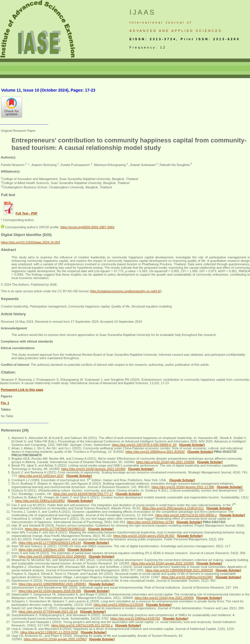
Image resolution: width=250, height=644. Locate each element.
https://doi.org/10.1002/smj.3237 (41, 476)
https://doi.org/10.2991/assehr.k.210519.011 (173, 508)
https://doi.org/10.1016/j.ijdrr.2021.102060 (165, 462)
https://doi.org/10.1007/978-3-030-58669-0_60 (144, 445)
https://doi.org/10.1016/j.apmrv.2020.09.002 (144, 536)
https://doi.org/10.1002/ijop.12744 (150, 522)
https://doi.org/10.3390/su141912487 (187, 577)
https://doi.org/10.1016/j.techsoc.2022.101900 (93, 469)
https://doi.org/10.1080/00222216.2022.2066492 (52, 556)
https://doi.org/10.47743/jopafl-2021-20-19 (48, 612)
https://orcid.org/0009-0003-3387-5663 (87, 227)
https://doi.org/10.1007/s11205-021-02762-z (82, 625)
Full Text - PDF (26, 213)
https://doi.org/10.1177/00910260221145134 (50, 543)
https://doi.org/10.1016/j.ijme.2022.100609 (164, 598)
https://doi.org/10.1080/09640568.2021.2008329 (179, 570)
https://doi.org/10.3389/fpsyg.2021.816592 (155, 452)
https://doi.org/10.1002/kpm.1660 (42, 550)
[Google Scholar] (192, 445)
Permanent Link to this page (22, 390)
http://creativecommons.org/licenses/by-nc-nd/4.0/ (126, 291)
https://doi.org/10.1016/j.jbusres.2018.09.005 (50, 591)
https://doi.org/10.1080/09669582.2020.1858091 (52, 584)
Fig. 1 (5, 403)
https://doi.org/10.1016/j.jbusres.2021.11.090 (183, 487)
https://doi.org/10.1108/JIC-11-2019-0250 (49, 632)
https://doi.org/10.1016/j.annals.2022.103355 (163, 563)
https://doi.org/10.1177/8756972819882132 (55, 529)
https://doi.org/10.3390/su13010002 (40, 501)
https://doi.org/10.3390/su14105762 (135, 618)
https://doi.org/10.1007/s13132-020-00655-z (186, 515)
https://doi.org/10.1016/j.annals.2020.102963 (55, 639)
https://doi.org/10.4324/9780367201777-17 (83, 494)
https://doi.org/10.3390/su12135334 (118, 605)
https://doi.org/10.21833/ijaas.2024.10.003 (30, 242)
